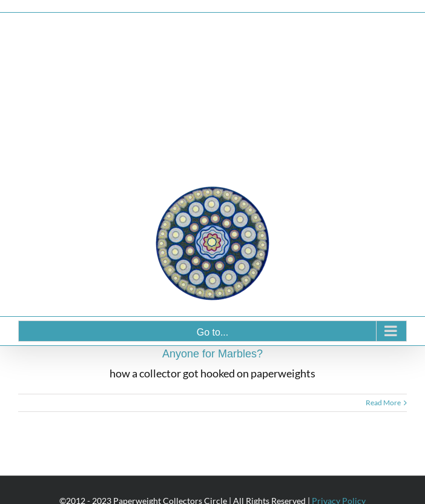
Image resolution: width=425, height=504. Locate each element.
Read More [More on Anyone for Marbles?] (383, 403)
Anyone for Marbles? (212, 354)
